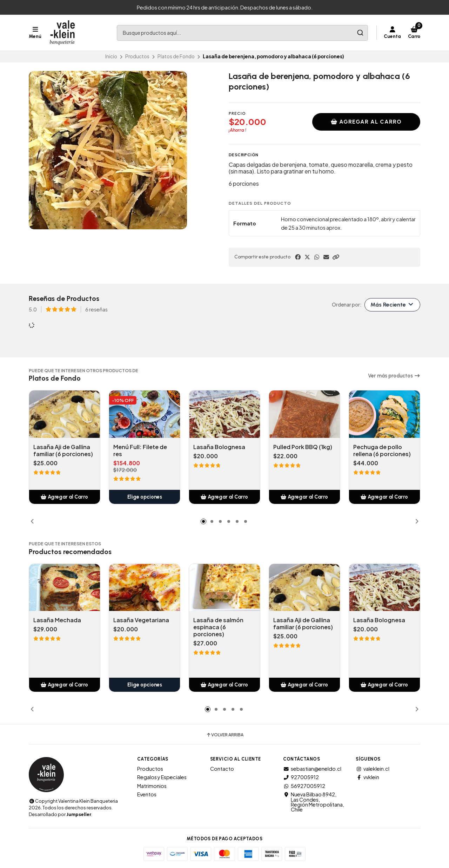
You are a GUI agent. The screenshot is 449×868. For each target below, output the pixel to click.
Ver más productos (394, 376)
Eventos (147, 794)
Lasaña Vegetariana (141, 620)
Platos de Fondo (176, 56)
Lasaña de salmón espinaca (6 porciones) (218, 627)
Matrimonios (152, 786)
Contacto (222, 769)
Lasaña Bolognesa (219, 447)
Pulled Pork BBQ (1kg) (303, 447)
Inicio (111, 56)
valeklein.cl (373, 769)
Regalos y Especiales (162, 777)
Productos (137, 56)
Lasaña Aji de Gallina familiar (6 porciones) (63, 451)
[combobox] (242, 33)
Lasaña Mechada (57, 620)
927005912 (301, 777)
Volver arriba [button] (225, 735)
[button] (336, 257)
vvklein (367, 777)
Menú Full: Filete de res (140, 451)
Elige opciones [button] (145, 497)
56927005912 (304, 786)
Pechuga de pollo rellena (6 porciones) (382, 451)
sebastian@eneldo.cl (312, 769)
